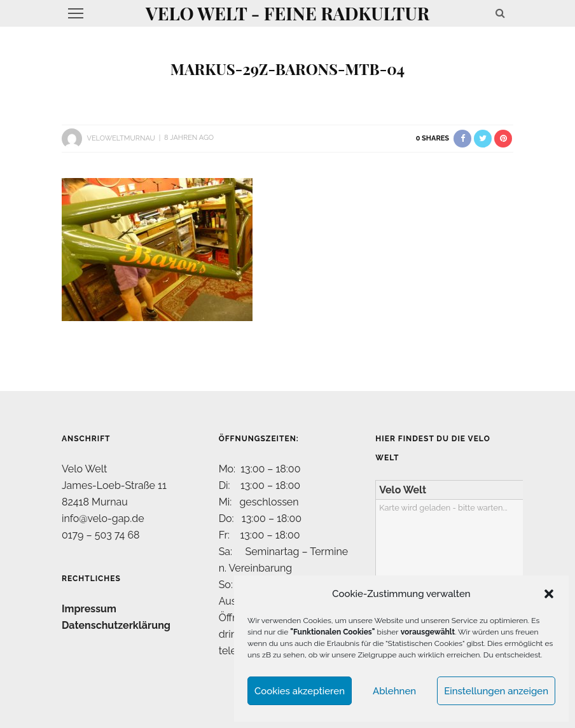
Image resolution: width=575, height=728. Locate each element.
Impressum (89, 609)
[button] (549, 594)
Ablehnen (394, 691)
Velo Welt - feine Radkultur (287, 13)
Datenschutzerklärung (116, 625)
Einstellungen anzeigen (496, 691)
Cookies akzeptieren (300, 691)
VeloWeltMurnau (121, 138)
